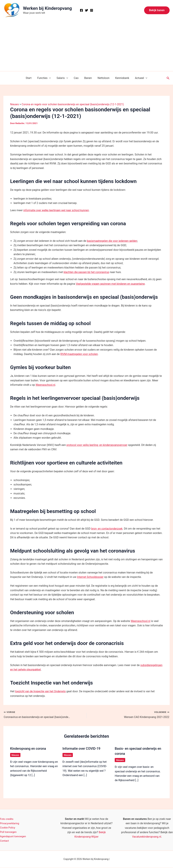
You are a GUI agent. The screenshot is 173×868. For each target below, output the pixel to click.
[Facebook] (81, 10)
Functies (45, 78)
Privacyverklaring (10, 823)
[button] (157, 10)
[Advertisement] (86, 46)
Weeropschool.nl (46, 385)
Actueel (140, 78)
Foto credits (7, 819)
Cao (76, 78)
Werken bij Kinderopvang (47, 8)
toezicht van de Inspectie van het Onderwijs (41, 691)
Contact (5, 841)
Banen (88, 78)
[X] (86, 10)
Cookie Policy (8, 828)
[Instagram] (92, 10)
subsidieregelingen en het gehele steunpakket (41, 670)
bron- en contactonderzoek (107, 529)
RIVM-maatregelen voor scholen (79, 354)
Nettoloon (103, 78)
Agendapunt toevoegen (14, 837)
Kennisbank (121, 78)
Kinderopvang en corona (28, 749)
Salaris (63, 78)
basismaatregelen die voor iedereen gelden (113, 241)
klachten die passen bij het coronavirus (87, 272)
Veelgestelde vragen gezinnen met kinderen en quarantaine (111, 284)
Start (30, 78)
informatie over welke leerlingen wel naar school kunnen (57, 210)
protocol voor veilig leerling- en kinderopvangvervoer (98, 445)
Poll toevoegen (9, 832)
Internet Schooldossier (91, 577)
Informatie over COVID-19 (82, 749)
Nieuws (15, 755)
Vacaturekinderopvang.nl (147, 837)
